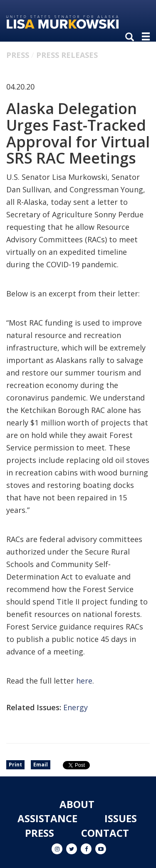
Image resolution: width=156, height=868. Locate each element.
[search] (131, 37)
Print (15, 765)
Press (18, 55)
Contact (105, 833)
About (77, 804)
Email (41, 765)
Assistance (47, 818)
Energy (76, 707)
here (84, 681)
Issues (121, 818)
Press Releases (67, 55)
